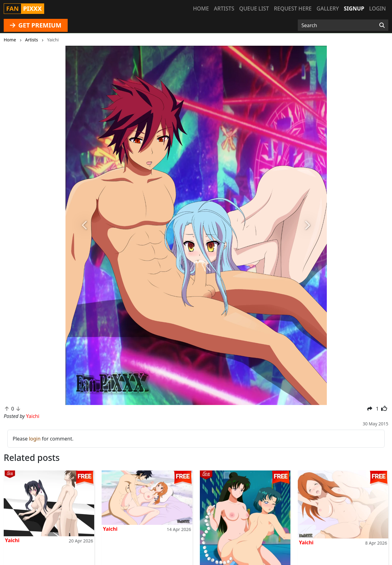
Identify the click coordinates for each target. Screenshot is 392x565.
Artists (224, 8)
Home (201, 8)
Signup (354, 8)
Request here (293, 8)
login (35, 439)
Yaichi (12, 540)
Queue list (254, 8)
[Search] (382, 25)
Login (377, 8)
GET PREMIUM (36, 25)
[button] (85, 225)
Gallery (328, 8)
